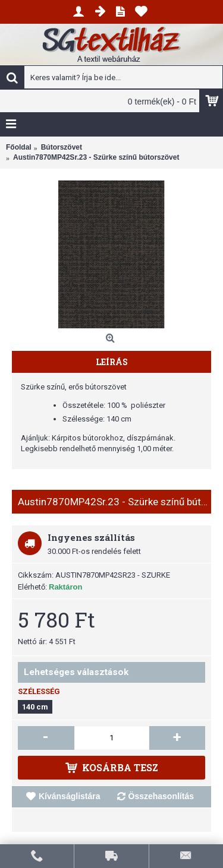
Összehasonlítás (161, 796)
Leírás (112, 362)
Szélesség (39, 691)
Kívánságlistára (70, 796)
